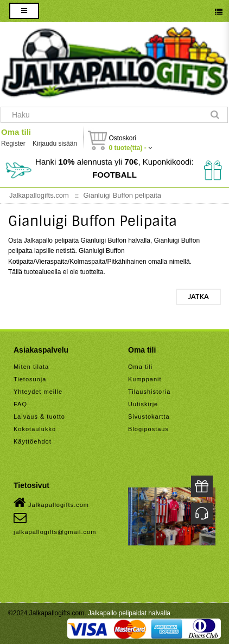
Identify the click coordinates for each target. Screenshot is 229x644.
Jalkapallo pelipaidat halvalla (129, 613)
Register (13, 144)
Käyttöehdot (33, 441)
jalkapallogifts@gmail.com (55, 523)
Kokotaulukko (35, 429)
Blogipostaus (148, 429)
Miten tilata (31, 367)
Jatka (198, 297)
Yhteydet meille (38, 392)
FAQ (20, 404)
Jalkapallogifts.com (51, 503)
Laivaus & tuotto (39, 417)
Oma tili (16, 132)
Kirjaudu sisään (55, 144)
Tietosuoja (30, 379)
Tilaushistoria (149, 392)
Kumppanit (145, 379)
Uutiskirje (143, 404)
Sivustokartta (149, 417)
